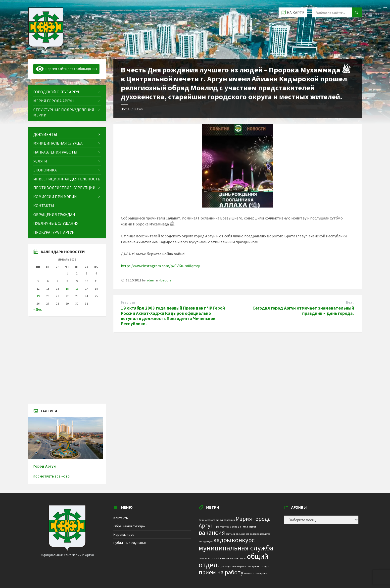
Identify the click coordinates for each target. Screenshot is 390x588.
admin (151, 280)
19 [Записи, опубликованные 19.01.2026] (38, 296)
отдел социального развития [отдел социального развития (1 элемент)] (234, 566)
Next (350, 302)
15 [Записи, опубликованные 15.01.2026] (67, 289)
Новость (165, 280)
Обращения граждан (129, 526)
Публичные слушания (130, 543)
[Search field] (337, 12)
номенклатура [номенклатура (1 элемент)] (207, 558)
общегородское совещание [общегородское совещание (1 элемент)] (231, 558)
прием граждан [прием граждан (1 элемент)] (260, 566)
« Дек (38, 309)
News (139, 109)
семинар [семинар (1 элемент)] (249, 573)
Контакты (121, 518)
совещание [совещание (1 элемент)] (261, 573)
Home (125, 109)
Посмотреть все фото (51, 476)
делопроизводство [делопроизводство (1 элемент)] (260, 534)
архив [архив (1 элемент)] (234, 527)
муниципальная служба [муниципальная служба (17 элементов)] (236, 548)
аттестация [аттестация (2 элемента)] (247, 526)
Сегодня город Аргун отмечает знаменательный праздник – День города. (303, 311)
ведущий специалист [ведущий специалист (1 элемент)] (237, 534)
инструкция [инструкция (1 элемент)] (206, 541)
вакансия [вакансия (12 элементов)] (212, 532)
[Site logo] (46, 50)
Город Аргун (45, 466)
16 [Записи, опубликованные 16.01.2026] (77, 289)
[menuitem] (67, 92)
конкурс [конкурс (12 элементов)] (243, 540)
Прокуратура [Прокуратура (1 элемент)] (222, 527)
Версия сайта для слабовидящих (66, 69)
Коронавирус (124, 535)
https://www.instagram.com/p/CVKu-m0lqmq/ (161, 266)
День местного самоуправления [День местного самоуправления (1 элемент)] (217, 520)
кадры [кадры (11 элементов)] (222, 540)
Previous (128, 302)
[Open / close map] (293, 12)
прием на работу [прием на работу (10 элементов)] (221, 572)
